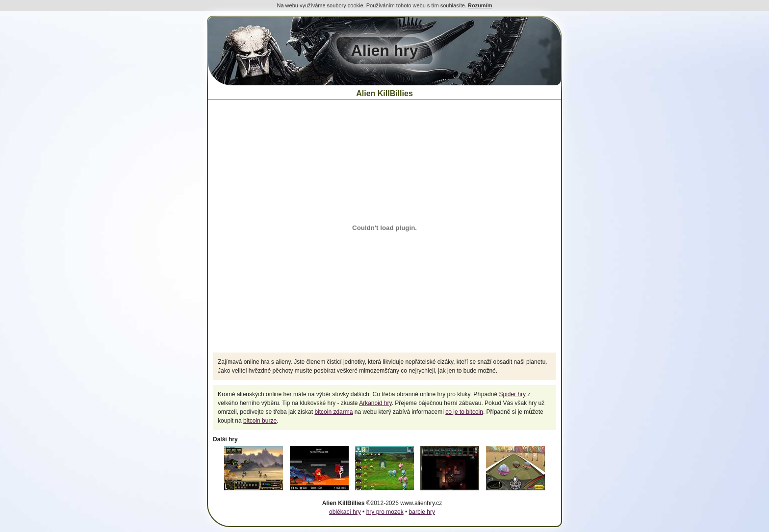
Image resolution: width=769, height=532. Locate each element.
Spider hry (512, 394)
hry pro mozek (385, 512)
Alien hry (385, 51)
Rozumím (480, 5)
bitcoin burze (260, 421)
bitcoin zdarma (333, 412)
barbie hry (422, 512)
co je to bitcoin (464, 412)
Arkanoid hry (375, 403)
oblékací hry (345, 512)
